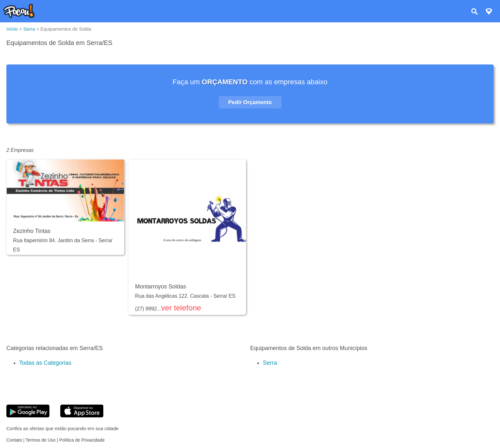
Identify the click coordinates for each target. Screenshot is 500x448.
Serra (270, 363)
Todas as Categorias (45, 363)
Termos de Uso (40, 440)
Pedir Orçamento (250, 102)
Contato (14, 440)
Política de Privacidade (82, 440)
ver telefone (181, 308)
